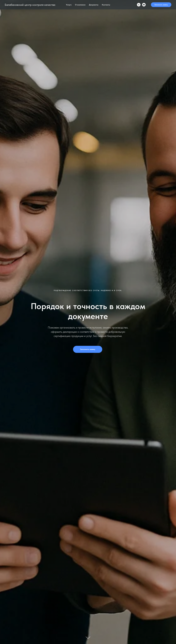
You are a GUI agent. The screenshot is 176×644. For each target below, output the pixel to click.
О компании (80, 5)
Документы (94, 5)
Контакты (106, 5)
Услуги (69, 5)
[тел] (139, 5)
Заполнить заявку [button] (161, 5)
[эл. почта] (144, 5)
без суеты (94, 290)
